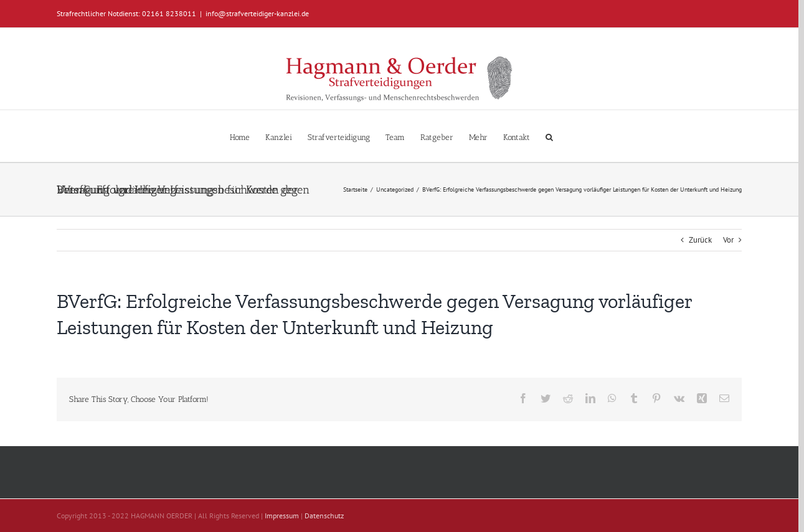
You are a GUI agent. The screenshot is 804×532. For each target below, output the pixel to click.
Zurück (700, 240)
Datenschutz (324, 516)
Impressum (282, 516)
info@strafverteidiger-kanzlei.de (257, 13)
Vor (728, 240)
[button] (549, 136)
